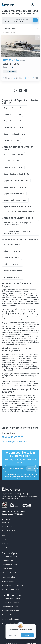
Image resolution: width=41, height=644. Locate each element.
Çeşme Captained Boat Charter (17, 174)
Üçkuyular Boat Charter (13, 154)
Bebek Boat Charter (12, 258)
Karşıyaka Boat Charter (13, 167)
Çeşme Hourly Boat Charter (15, 187)
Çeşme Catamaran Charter (15, 121)
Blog (3, 535)
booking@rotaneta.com (17, 441)
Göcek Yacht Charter (10, 607)
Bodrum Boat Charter (12, 264)
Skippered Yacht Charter (11, 573)
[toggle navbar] (32, 5)
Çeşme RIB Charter (11, 140)
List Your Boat (7, 527)
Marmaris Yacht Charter (11, 598)
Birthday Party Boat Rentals (12, 585)
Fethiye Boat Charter (12, 245)
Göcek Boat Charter (12, 251)
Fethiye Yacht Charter (10, 603)
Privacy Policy (13, 635)
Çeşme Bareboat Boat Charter (16, 181)
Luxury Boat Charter (9, 577)
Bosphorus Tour (8, 581)
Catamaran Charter (10, 556)
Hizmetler (5, 543)
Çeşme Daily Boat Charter (14, 194)
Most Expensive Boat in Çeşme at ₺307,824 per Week (17, 232)
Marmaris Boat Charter (13, 271)
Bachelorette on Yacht (11, 589)
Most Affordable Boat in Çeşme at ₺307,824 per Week (18, 224)
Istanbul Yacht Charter (11, 619)
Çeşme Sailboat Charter (13, 127)
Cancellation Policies (10, 531)
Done (27, 635)
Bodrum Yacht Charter (11, 611)
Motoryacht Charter (10, 565)
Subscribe (31, 468)
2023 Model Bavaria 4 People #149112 (19, 211)
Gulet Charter (7, 569)
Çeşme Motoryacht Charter (15, 108)
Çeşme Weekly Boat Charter (15, 200)
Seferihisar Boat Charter (13, 161)
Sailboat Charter (8, 561)
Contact (5, 547)
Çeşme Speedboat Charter (15, 134)
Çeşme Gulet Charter (12, 114)
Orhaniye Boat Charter (13, 277)
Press (4, 539)
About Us (5, 523)
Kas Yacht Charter (9, 615)
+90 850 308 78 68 (14, 437)
